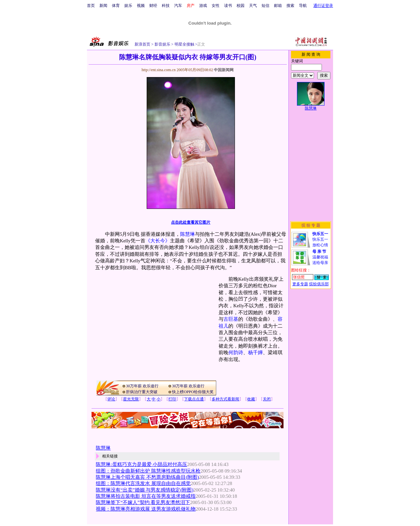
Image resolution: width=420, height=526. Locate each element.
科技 (166, 6)
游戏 (203, 6)
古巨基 (231, 319)
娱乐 (128, 6)
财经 (153, 6)
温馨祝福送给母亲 (320, 257)
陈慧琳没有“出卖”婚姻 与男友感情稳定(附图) (145, 490)
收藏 (251, 399)
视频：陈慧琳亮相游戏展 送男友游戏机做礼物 (146, 509)
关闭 (267, 399)
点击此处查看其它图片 (191, 222)
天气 (253, 6)
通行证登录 (323, 6)
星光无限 (131, 399)
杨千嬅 (255, 353)
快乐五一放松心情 (320, 239)
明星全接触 (184, 44)
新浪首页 (142, 44)
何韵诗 (236, 353)
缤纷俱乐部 (319, 284)
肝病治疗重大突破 (142, 392)
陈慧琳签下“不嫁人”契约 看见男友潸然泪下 (143, 502)
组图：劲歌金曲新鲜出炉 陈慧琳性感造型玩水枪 (148, 471)
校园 (241, 6)
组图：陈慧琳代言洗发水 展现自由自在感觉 (143, 483)
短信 (265, 6)
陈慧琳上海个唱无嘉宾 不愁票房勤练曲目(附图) (147, 477)
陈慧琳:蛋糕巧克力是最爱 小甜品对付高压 (141, 464)
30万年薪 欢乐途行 (142, 386)
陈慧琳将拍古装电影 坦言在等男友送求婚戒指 (146, 496)
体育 (116, 6)
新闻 (103, 6)
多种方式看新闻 (225, 399)
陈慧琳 (188, 234)
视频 (141, 6)
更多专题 (300, 284)
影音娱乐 (162, 44)
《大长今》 (158, 241)
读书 (228, 6)
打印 (172, 399)
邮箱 (278, 6)
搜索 (290, 6)
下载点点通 (194, 399)
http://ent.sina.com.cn (159, 70)
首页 (91, 6)
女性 (216, 6)
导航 (303, 6)
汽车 (178, 6)
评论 (111, 399)
